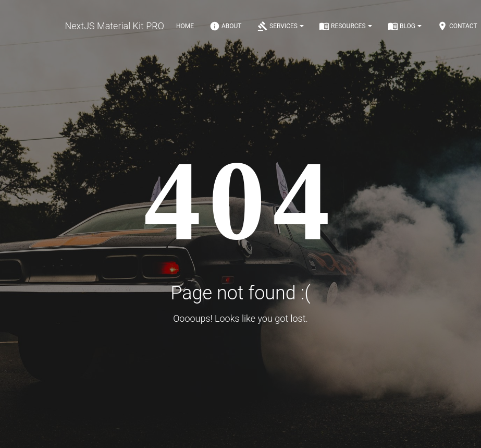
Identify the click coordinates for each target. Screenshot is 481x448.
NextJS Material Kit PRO (115, 26)
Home (185, 26)
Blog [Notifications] (405, 26)
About (226, 26)
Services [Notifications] (281, 26)
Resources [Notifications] (346, 26)
